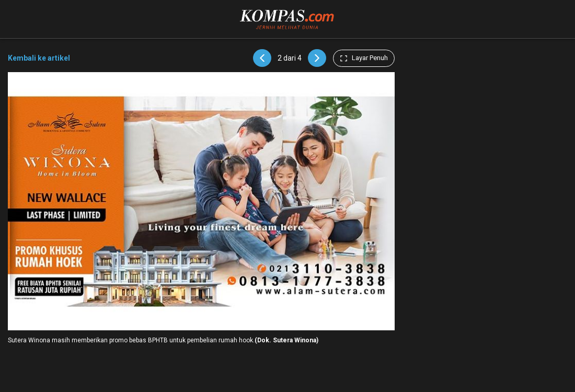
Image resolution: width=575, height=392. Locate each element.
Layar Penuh (364, 58)
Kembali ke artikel (39, 58)
